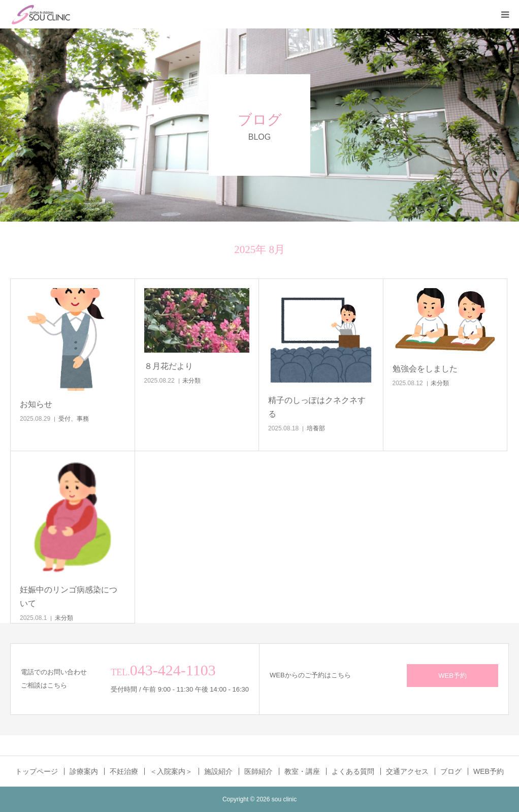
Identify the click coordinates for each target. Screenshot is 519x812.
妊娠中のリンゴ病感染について (69, 597)
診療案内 (84, 771)
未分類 (191, 381)
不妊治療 (124, 771)
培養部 (316, 428)
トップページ (37, 771)
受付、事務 (74, 419)
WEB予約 (452, 676)
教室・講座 (302, 771)
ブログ (451, 771)
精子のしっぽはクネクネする (317, 407)
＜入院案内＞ (171, 771)
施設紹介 (218, 771)
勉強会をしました (425, 369)
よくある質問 (353, 771)
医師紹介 (258, 771)
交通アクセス (407, 771)
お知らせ (36, 404)
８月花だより (169, 366)
